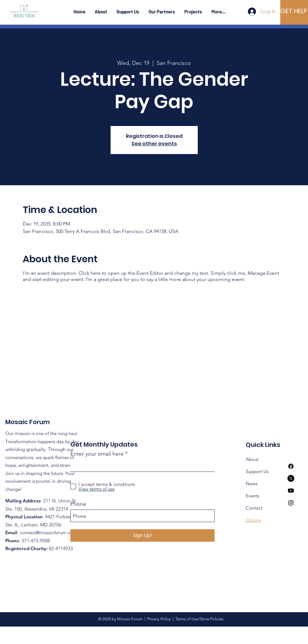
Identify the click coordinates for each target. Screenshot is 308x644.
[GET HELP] (294, 11)
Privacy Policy (160, 619)
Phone (78, 504)
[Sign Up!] (142, 535)
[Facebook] (291, 466)
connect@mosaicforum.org (47, 533)
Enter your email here (97, 454)
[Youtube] (291, 491)
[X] (291, 478)
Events (252, 496)
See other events (154, 144)
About (252, 459)
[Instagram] (291, 503)
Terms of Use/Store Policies (199, 619)
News (251, 484)
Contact (254, 508)
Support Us (257, 471)
